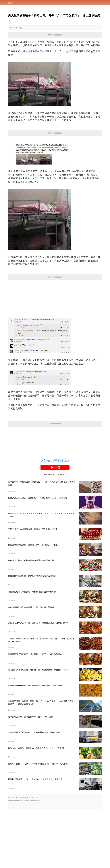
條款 (24, 801)
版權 (30, 801)
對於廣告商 (36, 801)
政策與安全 (18, 801)
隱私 (27, 801)
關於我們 (11, 801)
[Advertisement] (55, 294)
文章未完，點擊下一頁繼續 (55, 461)
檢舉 (21, 28)
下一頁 (55, 467)
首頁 (10, 3)
